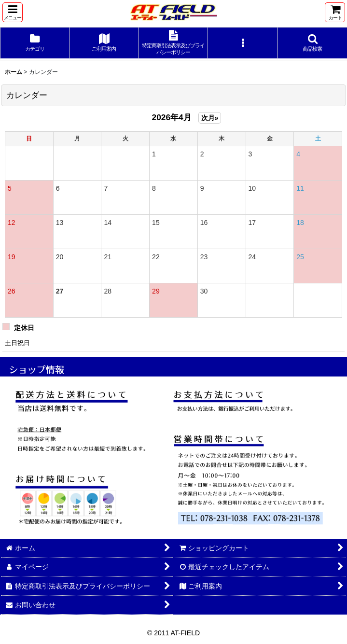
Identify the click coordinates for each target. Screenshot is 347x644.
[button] (13, 12)
